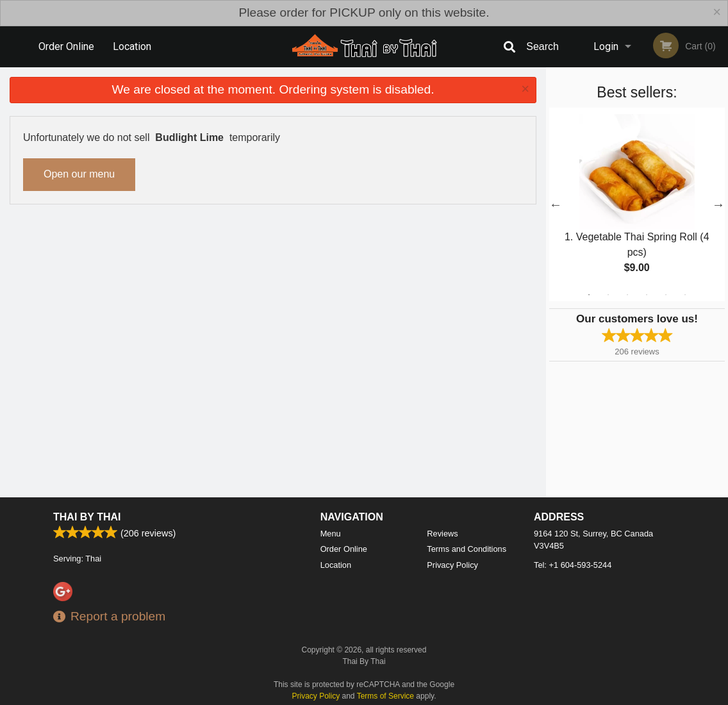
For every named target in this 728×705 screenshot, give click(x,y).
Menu (331, 560)
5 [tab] (666, 295)
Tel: (573, 591)
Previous (556, 204)
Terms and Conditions (467, 575)
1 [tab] (589, 295)
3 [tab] (627, 295)
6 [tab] (685, 295)
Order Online (66, 46)
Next (718, 204)
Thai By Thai (87, 543)
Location (132, 46)
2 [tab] (608, 295)
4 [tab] (647, 295)
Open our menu (79, 174)
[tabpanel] (637, 204)
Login (606, 46)
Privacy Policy (452, 591)
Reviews (442, 560)
